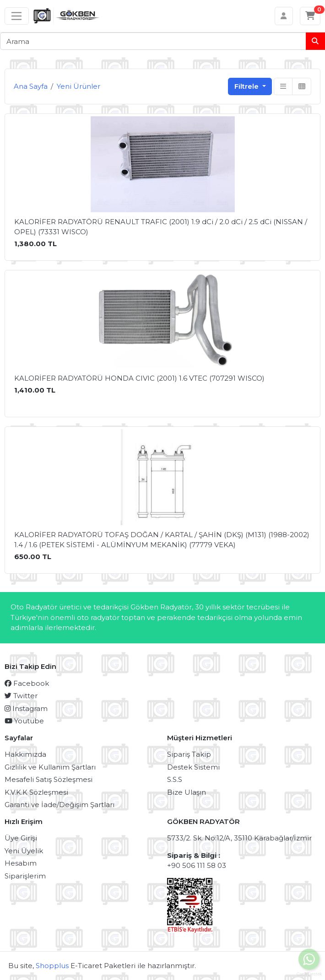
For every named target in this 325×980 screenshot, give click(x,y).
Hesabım (21, 863)
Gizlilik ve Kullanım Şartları (50, 767)
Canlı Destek (309, 972)
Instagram (26, 708)
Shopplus (52, 966)
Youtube (24, 721)
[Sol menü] (17, 16)
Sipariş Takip (189, 754)
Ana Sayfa (31, 86)
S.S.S (175, 779)
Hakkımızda (25, 754)
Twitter (21, 696)
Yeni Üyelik (24, 851)
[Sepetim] (310, 16)
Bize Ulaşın (187, 792)
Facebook (27, 683)
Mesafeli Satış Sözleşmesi (49, 779)
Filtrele (247, 86)
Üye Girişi (21, 838)
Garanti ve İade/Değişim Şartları (60, 805)
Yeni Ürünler (79, 86)
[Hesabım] (284, 16)
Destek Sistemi (193, 767)
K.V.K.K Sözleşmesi (36, 792)
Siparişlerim (25, 876)
